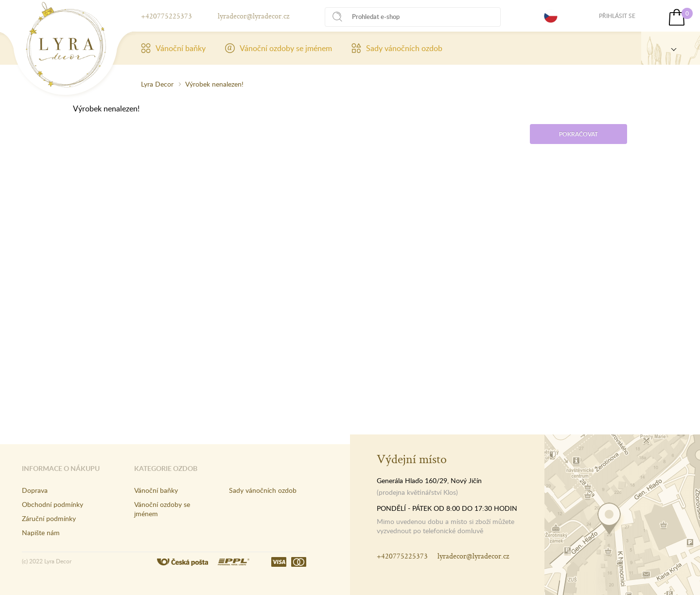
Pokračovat (578, 134)
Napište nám (41, 532)
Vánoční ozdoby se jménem (279, 48)
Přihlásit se (617, 16)
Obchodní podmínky (52, 504)
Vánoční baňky (173, 48)
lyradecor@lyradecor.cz (254, 16)
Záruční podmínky (49, 518)
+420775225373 (166, 16)
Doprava (35, 490)
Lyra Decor (157, 84)
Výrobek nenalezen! (214, 84)
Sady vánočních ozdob (397, 48)
